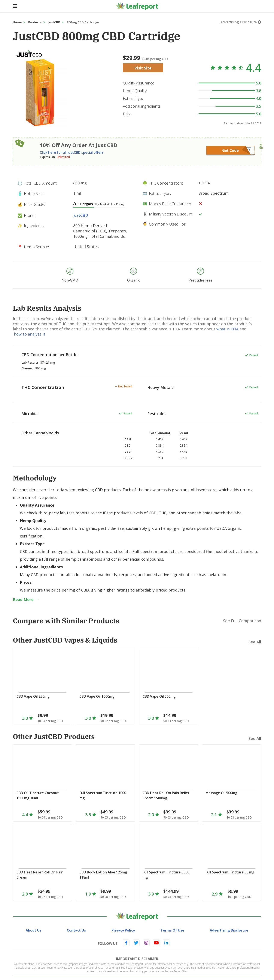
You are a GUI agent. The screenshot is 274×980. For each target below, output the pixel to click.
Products (35, 22)
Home (17, 22)
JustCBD (54, 22)
